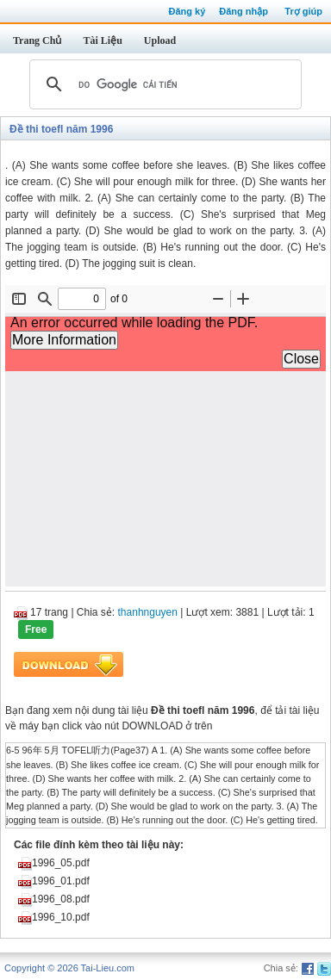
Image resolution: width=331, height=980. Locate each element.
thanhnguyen (148, 612)
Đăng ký (187, 11)
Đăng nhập (244, 11)
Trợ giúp (303, 11)
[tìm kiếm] (163, 84)
